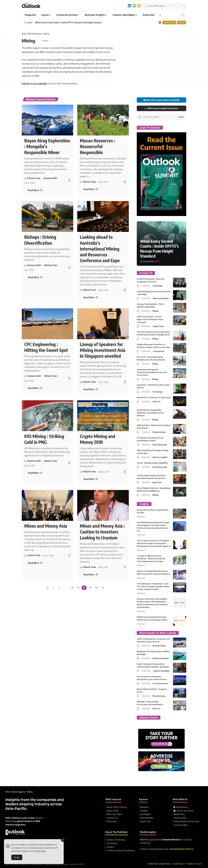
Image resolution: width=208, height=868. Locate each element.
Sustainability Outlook (181, 849)
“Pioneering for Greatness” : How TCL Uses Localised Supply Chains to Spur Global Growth (153, 587)
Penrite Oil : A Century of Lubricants (154, 397)
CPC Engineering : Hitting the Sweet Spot (46, 347)
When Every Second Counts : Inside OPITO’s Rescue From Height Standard (68, 23)
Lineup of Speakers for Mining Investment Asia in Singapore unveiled (103, 350)
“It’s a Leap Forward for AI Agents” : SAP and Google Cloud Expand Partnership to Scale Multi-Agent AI (154, 543)
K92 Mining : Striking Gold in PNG (44, 439)
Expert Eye (157, 482)
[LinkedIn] (129, 6)
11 (78, 588)
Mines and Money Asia (46, 526)
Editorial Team (34, 178)
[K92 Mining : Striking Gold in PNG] (35, 473)
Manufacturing (159, 432)
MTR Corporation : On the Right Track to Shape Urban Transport (150, 319)
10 (72, 588)
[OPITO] (150, 261)
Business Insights (160, 457)
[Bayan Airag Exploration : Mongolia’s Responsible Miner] (35, 190)
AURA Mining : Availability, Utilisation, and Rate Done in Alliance (150, 413)
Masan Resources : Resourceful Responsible (97, 146)
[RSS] (139, 6)
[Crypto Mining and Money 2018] (91, 479)
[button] (160, 15)
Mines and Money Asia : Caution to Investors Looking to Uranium (102, 532)
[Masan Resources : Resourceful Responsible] (91, 189)
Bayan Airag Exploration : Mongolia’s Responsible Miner (47, 146)
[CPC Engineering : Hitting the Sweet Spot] (35, 388)
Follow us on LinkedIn (34, 83)
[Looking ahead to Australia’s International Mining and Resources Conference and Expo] (91, 297)
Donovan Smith (50, 178)
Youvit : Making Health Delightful (152, 463)
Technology (157, 286)
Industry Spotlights (161, 298)
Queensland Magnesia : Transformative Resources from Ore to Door (152, 372)
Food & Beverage (160, 445)
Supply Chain (158, 326)
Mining (155, 311)
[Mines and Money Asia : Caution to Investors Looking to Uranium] (91, 575)
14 (96, 588)
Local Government (160, 683)
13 (90, 588)
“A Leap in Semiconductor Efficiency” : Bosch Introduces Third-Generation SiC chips (151, 559)
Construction (158, 351)
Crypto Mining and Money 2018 (97, 439)
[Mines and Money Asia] (35, 563)
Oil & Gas (157, 401)
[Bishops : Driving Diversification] (35, 277)
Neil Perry (145, 840)
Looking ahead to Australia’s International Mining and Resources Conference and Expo (100, 249)
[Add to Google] (134, 6)
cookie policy (40, 851)
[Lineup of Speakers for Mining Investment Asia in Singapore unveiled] (91, 389)
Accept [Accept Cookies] (17, 857)
